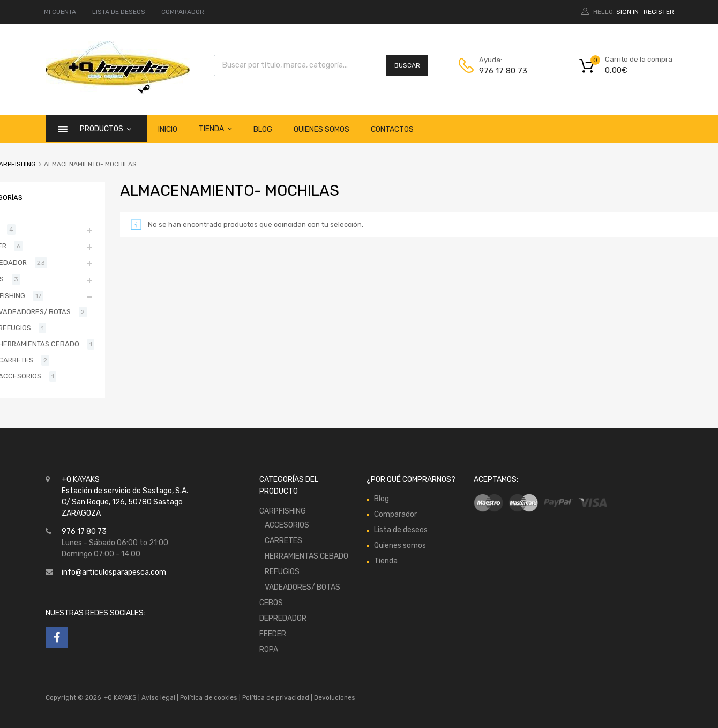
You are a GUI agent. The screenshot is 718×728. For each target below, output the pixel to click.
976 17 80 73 (503, 71)
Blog (263, 129)
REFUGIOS (282, 572)
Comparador (395, 514)
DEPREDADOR (283, 618)
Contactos (392, 129)
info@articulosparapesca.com (114, 572)
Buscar (407, 65)
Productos (106, 129)
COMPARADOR (183, 12)
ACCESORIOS (287, 525)
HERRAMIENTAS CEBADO (306, 556)
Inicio (168, 129)
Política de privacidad (276, 697)
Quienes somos (321, 129)
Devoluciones (334, 697)
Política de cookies (209, 697)
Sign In (627, 12)
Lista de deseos (401, 530)
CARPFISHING (283, 511)
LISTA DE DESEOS (119, 12)
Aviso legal (158, 697)
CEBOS (271, 603)
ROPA (269, 649)
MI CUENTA (60, 12)
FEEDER (273, 634)
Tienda (215, 129)
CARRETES (283, 541)
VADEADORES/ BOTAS (302, 587)
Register (659, 12)
